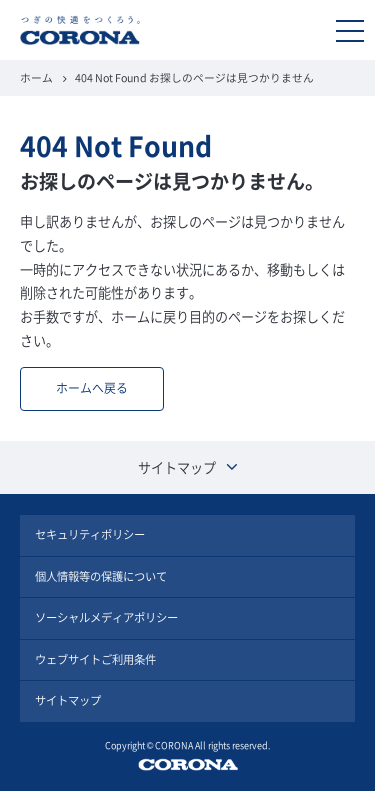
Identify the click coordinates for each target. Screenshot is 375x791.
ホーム (36, 77)
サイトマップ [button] (188, 467)
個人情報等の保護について (101, 576)
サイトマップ (68, 700)
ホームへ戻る (92, 388)
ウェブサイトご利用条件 (95, 659)
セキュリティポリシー (90, 534)
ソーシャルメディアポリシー (106, 617)
